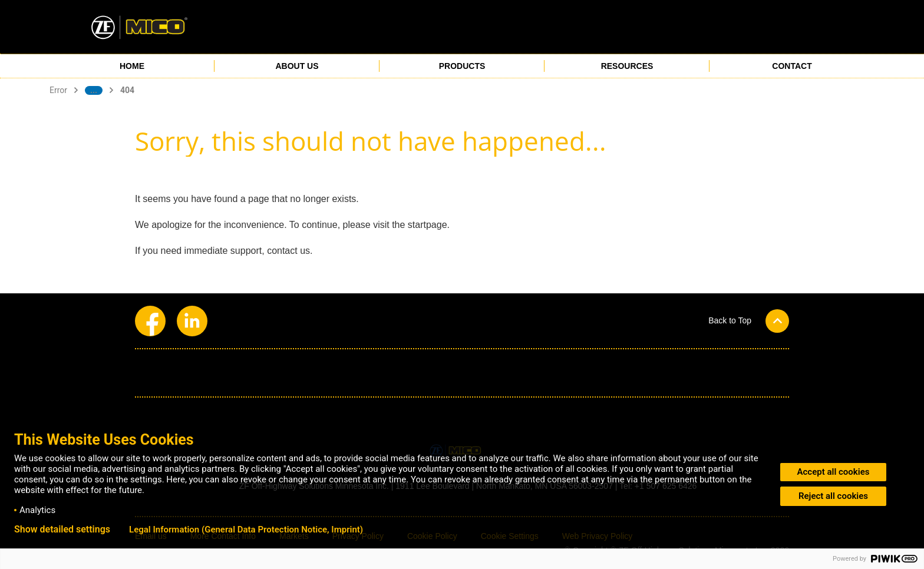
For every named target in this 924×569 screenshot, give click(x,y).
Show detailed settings (62, 530)
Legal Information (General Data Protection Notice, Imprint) (246, 530)
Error (58, 90)
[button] (749, 320)
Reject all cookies (833, 496)
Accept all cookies (834, 472)
